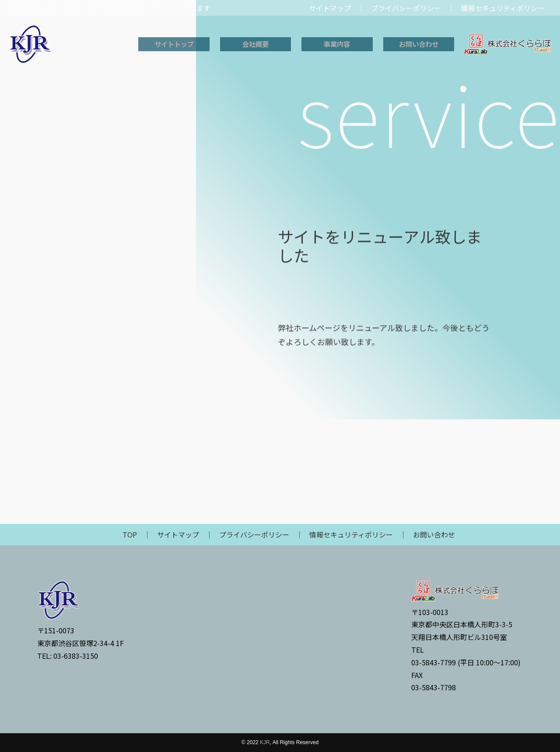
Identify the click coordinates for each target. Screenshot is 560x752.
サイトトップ (174, 44)
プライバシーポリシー (254, 534)
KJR (265, 742)
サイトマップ (178, 534)
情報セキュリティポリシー (351, 534)
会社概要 (255, 44)
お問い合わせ (419, 44)
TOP (130, 534)
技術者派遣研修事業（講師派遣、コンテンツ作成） (104, 180)
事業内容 (337, 44)
